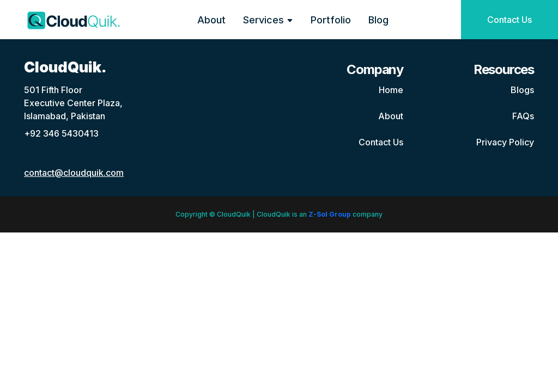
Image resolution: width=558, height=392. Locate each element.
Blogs (522, 90)
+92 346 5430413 (61, 133)
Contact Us (510, 20)
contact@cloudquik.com (74, 173)
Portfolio (331, 20)
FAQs (523, 116)
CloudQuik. (65, 67)
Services (268, 20)
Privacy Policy (505, 142)
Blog (378, 20)
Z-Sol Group (330, 214)
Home (391, 90)
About (211, 20)
